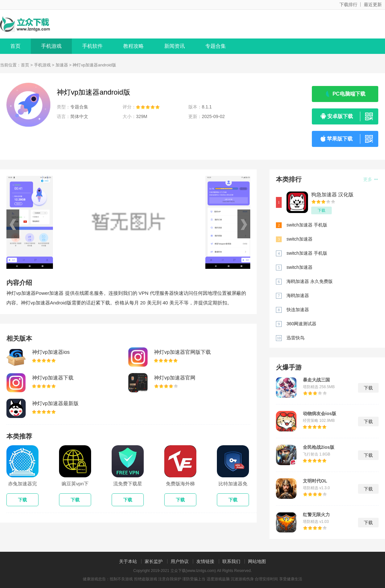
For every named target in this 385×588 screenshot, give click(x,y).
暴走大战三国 (316, 380)
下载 (321, 210)
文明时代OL (315, 481)
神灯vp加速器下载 (53, 378)
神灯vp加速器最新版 (55, 403)
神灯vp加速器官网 (175, 378)
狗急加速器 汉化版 (332, 195)
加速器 (62, 65)
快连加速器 (298, 310)
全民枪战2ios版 (319, 447)
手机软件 (92, 46)
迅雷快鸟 (295, 338)
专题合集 (216, 46)
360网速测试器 (301, 324)
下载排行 (348, 4)
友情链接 (205, 561)
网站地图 (257, 561)
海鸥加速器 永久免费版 (310, 281)
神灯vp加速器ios (51, 352)
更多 (370, 179)
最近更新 (373, 4)
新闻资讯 (175, 46)
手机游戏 (51, 46)
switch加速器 (299, 239)
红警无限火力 (316, 515)
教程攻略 (133, 46)
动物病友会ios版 (320, 413)
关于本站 (128, 561)
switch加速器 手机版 (307, 225)
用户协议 (180, 561)
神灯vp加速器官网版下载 (182, 352)
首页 (15, 46)
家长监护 (154, 561)
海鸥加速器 (298, 295)
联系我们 (231, 561)
